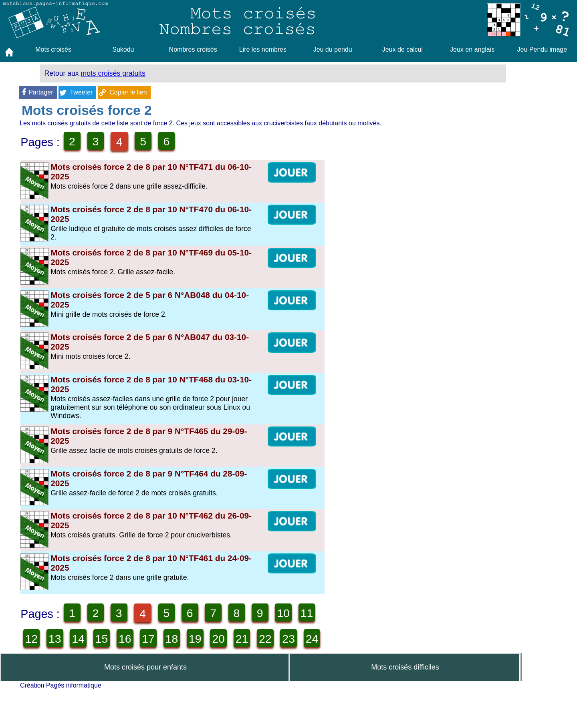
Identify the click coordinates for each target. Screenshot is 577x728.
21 (62, 675)
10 (34, 647)
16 (202, 647)
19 (286, 647)
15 (174, 647)
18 (258, 647)
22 (90, 675)
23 (118, 675)
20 (34, 675)
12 (90, 647)
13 (118, 647)
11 (62, 647)
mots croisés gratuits (113, 73)
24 (146, 675)
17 (230, 647)
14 (146, 647)
